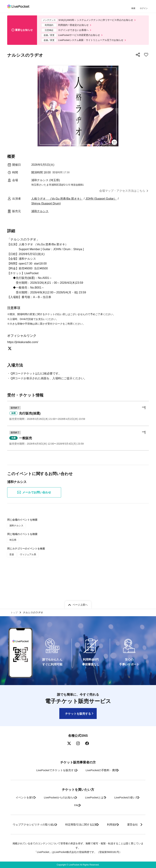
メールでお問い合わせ (34, 517)
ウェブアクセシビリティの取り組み (40, 817)
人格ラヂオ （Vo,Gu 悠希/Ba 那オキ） (57, 202)
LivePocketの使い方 (66, 797)
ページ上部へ (80, 596)
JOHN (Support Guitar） (101, 202)
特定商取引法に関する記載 (93, 817)
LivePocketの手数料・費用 (103, 763)
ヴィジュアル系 (27, 578)
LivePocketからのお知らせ (75, 790)
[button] (78, 435)
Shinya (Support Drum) (46, 207)
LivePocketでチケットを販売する (52, 763)
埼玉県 (13, 564)
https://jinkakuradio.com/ (25, 363)
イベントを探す (35, 790)
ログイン (144, 9)
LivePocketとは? (115, 790)
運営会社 (75, 825)
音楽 (12, 578)
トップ (15, 604)
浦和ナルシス (40, 215)
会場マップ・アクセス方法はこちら (122, 194)
